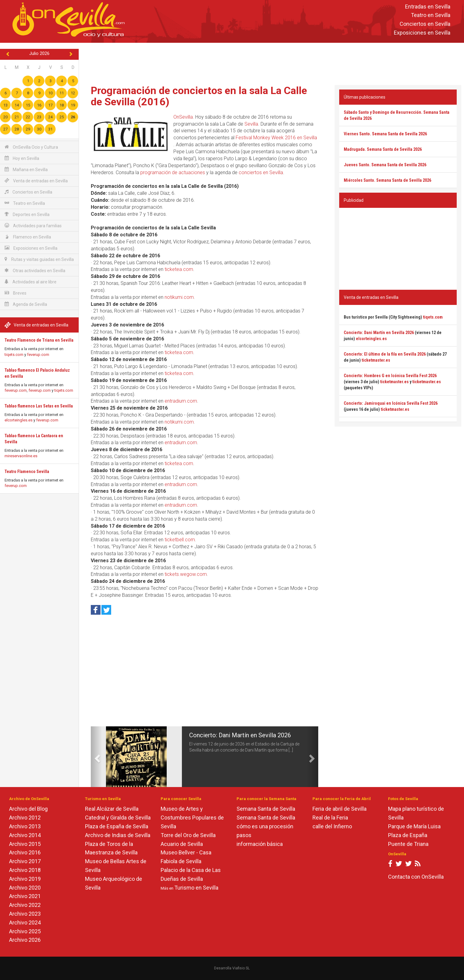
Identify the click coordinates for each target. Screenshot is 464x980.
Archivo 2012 (25, 818)
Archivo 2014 (25, 835)
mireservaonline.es (21, 456)
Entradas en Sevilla (428, 7)
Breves (15, 293)
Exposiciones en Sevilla (422, 33)
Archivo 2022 (25, 905)
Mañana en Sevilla (26, 169)
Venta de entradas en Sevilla (36, 181)
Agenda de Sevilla (26, 304)
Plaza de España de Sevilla (117, 826)
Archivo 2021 (25, 896)
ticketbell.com (180, 540)
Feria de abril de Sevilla (339, 809)
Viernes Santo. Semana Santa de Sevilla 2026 (385, 134)
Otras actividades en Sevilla (35, 270)
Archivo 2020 (25, 888)
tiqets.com (14, 355)
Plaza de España (408, 835)
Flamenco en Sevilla (28, 237)
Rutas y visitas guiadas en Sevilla (39, 259)
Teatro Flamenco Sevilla (27, 471)
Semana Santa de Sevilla (266, 809)
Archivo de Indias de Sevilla (118, 835)
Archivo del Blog (28, 809)
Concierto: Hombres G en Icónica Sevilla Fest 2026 (390, 376)
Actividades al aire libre (31, 282)
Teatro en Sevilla (431, 15)
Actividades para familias (33, 226)
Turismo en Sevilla (196, 888)
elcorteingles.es (19, 420)
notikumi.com (179, 297)
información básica (260, 844)
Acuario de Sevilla (182, 844)
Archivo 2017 (25, 861)
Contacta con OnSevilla (416, 877)
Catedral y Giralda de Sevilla (118, 818)
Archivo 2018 (25, 870)
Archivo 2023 (25, 914)
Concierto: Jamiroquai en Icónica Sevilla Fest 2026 (391, 403)
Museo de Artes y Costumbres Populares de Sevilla (192, 818)
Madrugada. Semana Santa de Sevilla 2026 (383, 149)
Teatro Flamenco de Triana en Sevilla (39, 340)
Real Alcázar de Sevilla (112, 809)
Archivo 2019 (25, 879)
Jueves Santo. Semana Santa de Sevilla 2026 (385, 165)
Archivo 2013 (25, 826)
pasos (244, 835)
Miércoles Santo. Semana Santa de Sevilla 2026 (387, 180)
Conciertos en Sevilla (425, 24)
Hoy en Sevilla (22, 158)
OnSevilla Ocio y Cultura (31, 147)
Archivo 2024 (25, 923)
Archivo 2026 (25, 940)
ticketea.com (179, 269)
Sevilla (251, 124)
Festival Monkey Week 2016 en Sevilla (276, 138)
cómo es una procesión (265, 826)
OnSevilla (183, 117)
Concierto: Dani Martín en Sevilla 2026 (240, 735)
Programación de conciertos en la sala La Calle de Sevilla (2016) (199, 96)
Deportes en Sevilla (27, 214)
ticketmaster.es (376, 360)
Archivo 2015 (25, 844)
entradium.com (181, 401)
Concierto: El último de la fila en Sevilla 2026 (385, 354)
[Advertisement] (271, 63)
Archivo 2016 (25, 852)
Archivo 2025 (25, 931)
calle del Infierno (332, 826)
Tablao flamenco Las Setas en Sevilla (39, 406)
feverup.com (38, 355)
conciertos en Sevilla (261, 172)
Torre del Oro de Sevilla (188, 835)
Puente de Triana (408, 844)
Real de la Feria (330, 818)
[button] (96, 757)
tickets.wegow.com (186, 574)
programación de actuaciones (173, 172)
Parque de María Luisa (414, 826)
